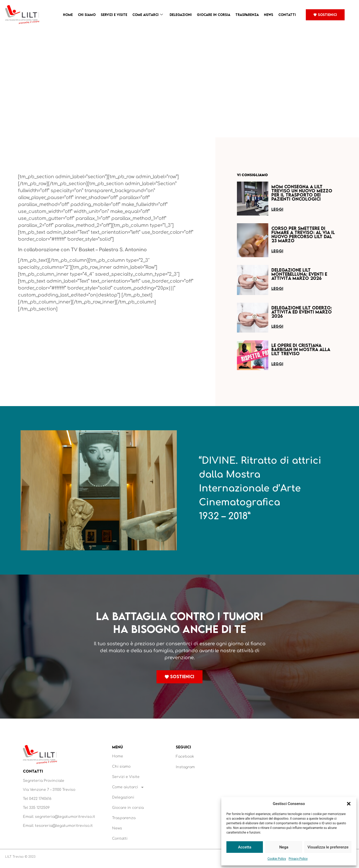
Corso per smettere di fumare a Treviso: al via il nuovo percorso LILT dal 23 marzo (303, 234)
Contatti (287, 15)
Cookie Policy (277, 859)
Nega (284, 847)
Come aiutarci (148, 15)
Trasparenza (247, 15)
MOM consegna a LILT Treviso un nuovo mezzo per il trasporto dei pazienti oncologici (302, 193)
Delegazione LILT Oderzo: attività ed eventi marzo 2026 (302, 312)
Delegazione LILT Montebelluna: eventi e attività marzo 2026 (299, 274)
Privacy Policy (298, 859)
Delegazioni (181, 15)
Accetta (245, 847)
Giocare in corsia (214, 15)
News (269, 15)
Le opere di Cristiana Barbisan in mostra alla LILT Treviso (301, 349)
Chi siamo (87, 15)
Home (68, 15)
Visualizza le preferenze (328, 847)
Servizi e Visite (114, 15)
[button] (349, 804)
